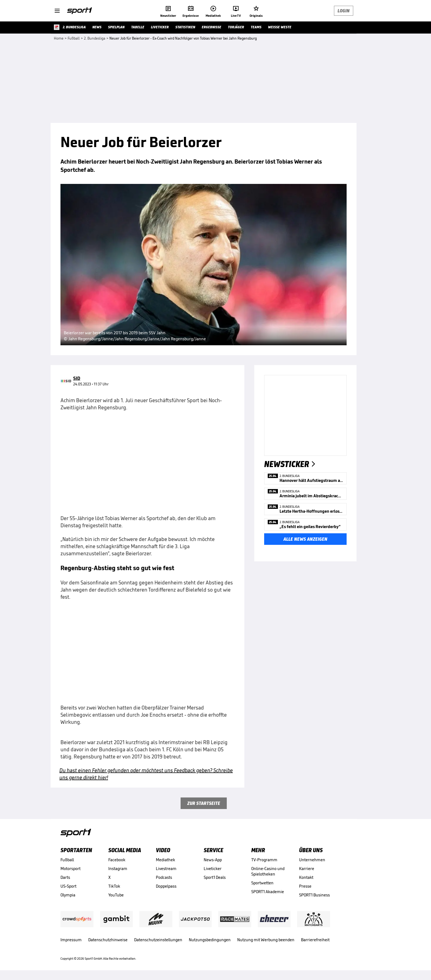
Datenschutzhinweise (108, 940)
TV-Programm (264, 860)
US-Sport (68, 886)
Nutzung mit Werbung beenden (266, 940)
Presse (305, 886)
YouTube (116, 895)
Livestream (166, 869)
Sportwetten (262, 883)
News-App (213, 860)
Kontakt (306, 877)
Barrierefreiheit (315, 940)
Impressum (71, 940)
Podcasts (164, 877)
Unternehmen (312, 860)
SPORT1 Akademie (268, 892)
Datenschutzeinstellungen (158, 940)
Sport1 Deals (215, 877)
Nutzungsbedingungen (210, 940)
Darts (65, 877)
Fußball (67, 860)
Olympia (68, 895)
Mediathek (165, 860)
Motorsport (71, 869)
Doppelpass (166, 886)
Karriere (307, 869)
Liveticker (213, 869)
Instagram (118, 869)
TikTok (114, 886)
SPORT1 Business (314, 895)
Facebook (117, 860)
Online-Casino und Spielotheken (268, 871)
